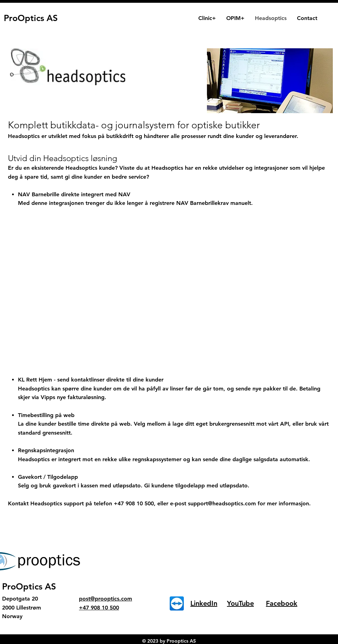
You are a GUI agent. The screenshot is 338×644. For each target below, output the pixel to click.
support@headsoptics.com (222, 503)
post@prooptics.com (106, 599)
